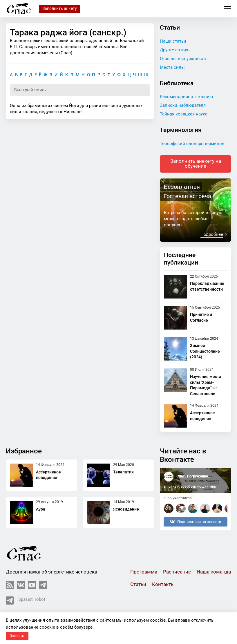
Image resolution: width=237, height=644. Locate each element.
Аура (41, 509)
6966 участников (178, 498)
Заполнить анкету (60, 8)
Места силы (172, 67)
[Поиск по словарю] (80, 90)
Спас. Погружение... (194, 476)
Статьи (138, 584)
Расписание (177, 572)
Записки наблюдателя (183, 105)
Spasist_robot (26, 600)
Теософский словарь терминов (192, 144)
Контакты (163, 584)
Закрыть (17, 636)
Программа (144, 572)
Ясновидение (126, 509)
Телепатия (123, 472)
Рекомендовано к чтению (186, 97)
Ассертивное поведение (48, 475)
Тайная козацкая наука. (184, 114)
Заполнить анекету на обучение (196, 164)
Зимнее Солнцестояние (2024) (205, 351)
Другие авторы (175, 50)
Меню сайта (228, 9)
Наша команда (214, 572)
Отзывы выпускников (183, 59)
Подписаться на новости (196, 522)
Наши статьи (173, 41)
